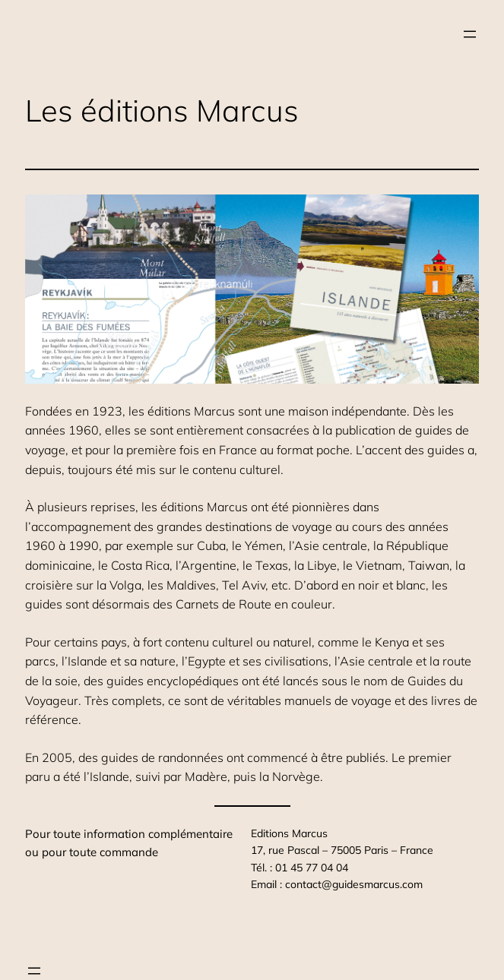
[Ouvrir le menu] (470, 34)
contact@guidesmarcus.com (354, 884)
